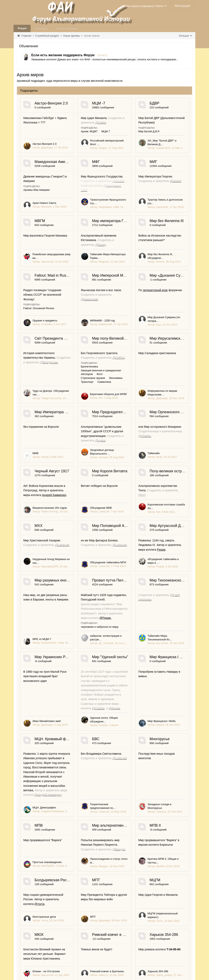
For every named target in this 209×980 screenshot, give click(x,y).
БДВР (39, 157)
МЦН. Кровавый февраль (56, 976)
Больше (185, 36)
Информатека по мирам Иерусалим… (56, 554)
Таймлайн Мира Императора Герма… (142, 305)
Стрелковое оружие (147, 472)
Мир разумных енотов (53, 777)
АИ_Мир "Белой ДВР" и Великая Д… (55, 193)
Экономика (170, 472)
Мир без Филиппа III (52, 323)
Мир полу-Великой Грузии (143, 440)
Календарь (41, 28)
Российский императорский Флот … (141, 139)
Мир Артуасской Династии (143, 727)
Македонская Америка (140, 157)
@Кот (41, 696)
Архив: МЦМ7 (118, 127)
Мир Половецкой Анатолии (58, 727)
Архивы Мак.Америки (123, 181)
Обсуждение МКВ (130, 659)
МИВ (122, 554)
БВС (125, 976)
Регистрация (182, 6)
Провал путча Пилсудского (144, 777)
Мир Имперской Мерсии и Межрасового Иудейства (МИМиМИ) (88, 382)
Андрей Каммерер (69, 646)
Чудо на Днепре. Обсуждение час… (54, 488)
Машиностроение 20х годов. (50, 659)
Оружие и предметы (131, 364)
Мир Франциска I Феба (140, 912)
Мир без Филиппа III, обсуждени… (53, 364)
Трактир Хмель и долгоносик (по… (140, 247)
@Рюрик (127, 805)
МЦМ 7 (135, 127)
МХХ (125, 677)
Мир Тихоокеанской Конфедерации (65, 845)
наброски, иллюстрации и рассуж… (141, 827)
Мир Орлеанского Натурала (145, 572)
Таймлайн (125, 609)
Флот (128, 472)
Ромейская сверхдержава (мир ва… (55, 305)
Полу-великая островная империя (63, 677)
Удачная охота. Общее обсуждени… (55, 958)
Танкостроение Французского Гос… (54, 247)
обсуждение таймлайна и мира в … (141, 759)
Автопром (116, 472)
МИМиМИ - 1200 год (45, 422)
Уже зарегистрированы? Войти (146, 6)
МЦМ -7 (127, 103)
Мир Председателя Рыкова (58, 572)
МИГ (125, 211)
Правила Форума (67, 28)
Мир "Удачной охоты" (53, 912)
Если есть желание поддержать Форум (63, 55)
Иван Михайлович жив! (133, 894)
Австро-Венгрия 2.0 (51, 103)
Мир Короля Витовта (138, 627)
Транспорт (116, 476)
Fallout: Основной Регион (125, 351)
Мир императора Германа (143, 265)
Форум (22, 28)
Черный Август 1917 (52, 627)
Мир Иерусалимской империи (60, 506)
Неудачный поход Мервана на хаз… (141, 709)
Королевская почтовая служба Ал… (54, 709)
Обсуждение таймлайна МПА (51, 759)
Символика (133, 476)
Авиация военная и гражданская (150, 468)
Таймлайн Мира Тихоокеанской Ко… (55, 894)
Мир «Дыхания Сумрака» (142, 382)
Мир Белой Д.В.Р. (34, 181)
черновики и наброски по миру (128, 814)
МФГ (38, 211)
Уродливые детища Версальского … (55, 609)
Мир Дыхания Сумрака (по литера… (141, 422)
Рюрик (147, 746)
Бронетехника (118, 468)
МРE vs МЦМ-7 (42, 827)
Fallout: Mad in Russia (139, 323)
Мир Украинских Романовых (145, 845)
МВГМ (40, 265)
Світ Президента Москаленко (59, 440)
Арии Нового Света (131, 193)
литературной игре (127, 396)
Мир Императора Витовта (143, 506)
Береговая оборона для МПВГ (137, 488)
